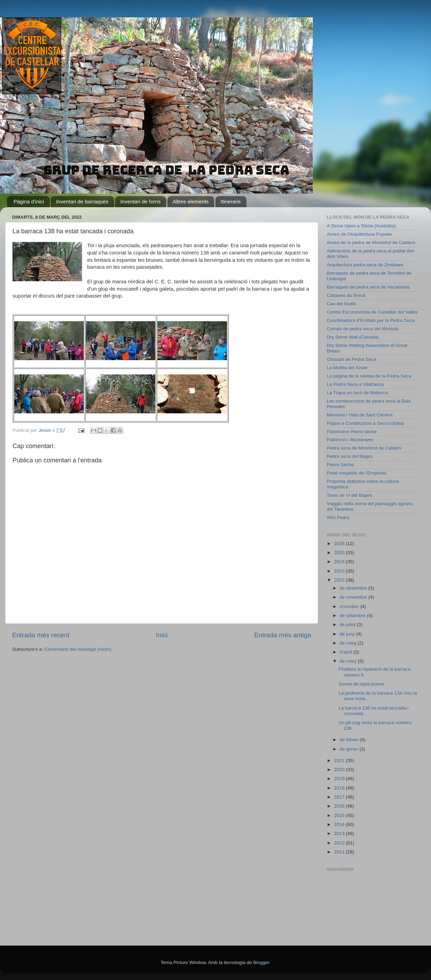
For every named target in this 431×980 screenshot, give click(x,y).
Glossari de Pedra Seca (352, 359)
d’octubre (350, 606)
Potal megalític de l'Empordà (356, 473)
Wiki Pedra (338, 517)
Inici (162, 635)
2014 (340, 824)
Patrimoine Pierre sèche (352, 432)
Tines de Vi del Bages (349, 495)
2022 (340, 580)
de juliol (348, 625)
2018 (340, 788)
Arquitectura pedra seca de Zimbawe (365, 265)
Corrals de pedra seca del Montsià (363, 329)
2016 (340, 806)
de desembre (354, 588)
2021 (340, 760)
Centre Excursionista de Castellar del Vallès (372, 312)
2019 (340, 779)
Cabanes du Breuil (346, 295)
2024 (340, 562)
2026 (340, 544)
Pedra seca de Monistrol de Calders (364, 448)
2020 (340, 770)
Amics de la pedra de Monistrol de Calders (371, 242)
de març (349, 661)
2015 (340, 815)
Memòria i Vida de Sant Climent (360, 415)
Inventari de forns (140, 201)
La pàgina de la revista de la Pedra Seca (369, 376)
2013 (340, 833)
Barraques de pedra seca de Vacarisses (368, 287)
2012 (340, 843)
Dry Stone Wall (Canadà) (353, 337)
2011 (340, 852)
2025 (340, 553)
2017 (340, 797)
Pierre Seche (340, 465)
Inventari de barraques (82, 201)
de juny (348, 634)
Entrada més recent (41, 635)
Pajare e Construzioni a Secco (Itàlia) (365, 423)
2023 (340, 571)
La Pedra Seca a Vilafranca (355, 384)
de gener (349, 749)
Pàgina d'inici (29, 201)
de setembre (353, 615)
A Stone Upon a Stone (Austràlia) (361, 226)
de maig (349, 643)
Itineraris (231, 201)
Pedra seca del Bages (350, 456)
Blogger (261, 962)
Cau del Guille (341, 304)
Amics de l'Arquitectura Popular (359, 234)
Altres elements (191, 201)
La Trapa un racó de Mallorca (357, 393)
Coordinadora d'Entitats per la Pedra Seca (371, 320)
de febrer (350, 740)
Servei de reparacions (361, 684)
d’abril (347, 652)
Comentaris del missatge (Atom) (78, 649)
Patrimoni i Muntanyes (350, 440)
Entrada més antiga (283, 635)
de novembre (354, 597)
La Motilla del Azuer (347, 368)
